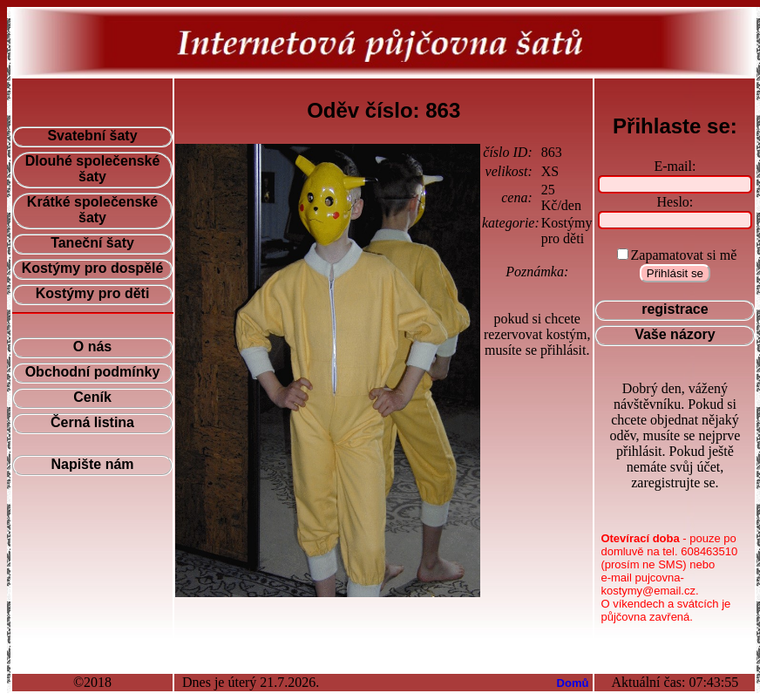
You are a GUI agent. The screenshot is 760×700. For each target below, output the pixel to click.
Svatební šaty (92, 136)
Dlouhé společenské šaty (93, 169)
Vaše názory (675, 334)
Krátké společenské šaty (92, 210)
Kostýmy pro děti (93, 293)
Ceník (92, 397)
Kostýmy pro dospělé (93, 268)
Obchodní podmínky (93, 372)
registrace (675, 309)
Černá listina (92, 422)
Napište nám (92, 464)
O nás (92, 347)
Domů (573, 683)
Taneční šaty (92, 243)
